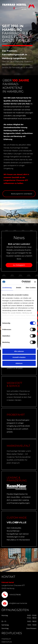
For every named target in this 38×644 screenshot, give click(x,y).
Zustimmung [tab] (7, 287)
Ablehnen (19, 363)
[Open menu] (34, 13)
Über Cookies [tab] (31, 287)
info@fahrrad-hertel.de (18, 603)
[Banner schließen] (35, 282)
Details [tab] (19, 287)
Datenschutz (7, 642)
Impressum (6, 639)
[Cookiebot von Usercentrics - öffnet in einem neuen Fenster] (23, 282)
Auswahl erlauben (19, 357)
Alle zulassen (19, 351)
